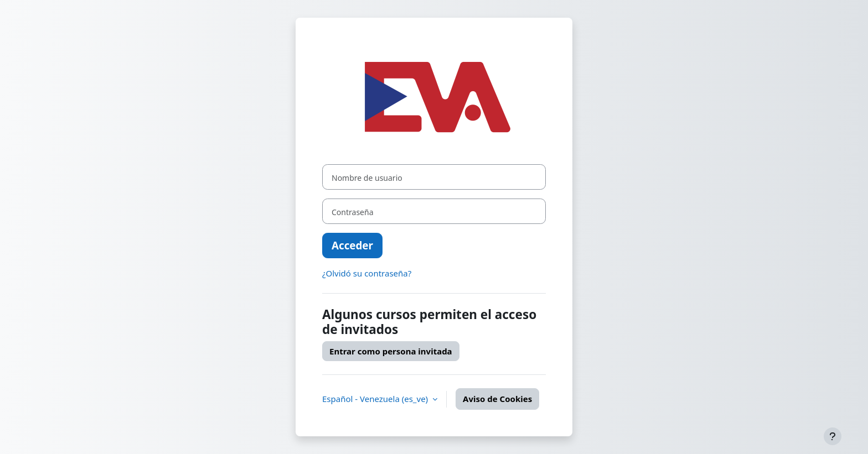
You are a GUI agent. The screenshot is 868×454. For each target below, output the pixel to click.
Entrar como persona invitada (391, 351)
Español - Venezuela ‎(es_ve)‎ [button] (376, 399)
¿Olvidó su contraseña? (367, 273)
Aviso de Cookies (497, 399)
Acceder (352, 245)
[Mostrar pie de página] (833, 436)
